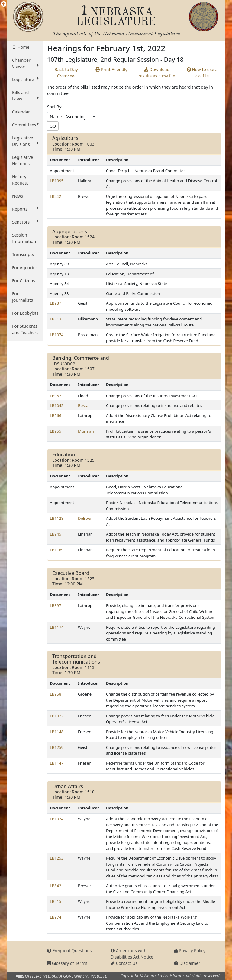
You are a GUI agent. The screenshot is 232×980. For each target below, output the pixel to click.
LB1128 (57, 518)
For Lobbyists (25, 313)
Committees (25, 125)
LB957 (56, 396)
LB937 (56, 303)
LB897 (56, 605)
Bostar (84, 405)
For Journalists (23, 297)
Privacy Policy (190, 951)
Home (23, 47)
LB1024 (57, 819)
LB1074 (57, 335)
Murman (86, 431)
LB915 (56, 901)
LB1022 (57, 716)
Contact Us (124, 963)
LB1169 (57, 550)
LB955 (56, 431)
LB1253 (57, 858)
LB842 (56, 886)
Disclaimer (187, 963)
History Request (20, 180)
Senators (25, 222)
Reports (25, 209)
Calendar (21, 112)
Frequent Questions (69, 951)
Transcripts (23, 254)
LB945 (56, 534)
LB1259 (57, 747)
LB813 (56, 319)
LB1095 (57, 181)
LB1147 (57, 763)
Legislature (25, 79)
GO (53, 126)
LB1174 (57, 627)
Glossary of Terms (67, 963)
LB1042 (57, 405)
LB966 (56, 415)
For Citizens (24, 281)
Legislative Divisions (25, 141)
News (18, 196)
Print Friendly (111, 69)
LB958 (56, 694)
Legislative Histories (23, 160)
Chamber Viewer (25, 63)
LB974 (56, 917)
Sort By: (55, 107)
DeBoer (85, 518)
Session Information (24, 238)
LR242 (55, 196)
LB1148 (57, 732)
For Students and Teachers (25, 329)
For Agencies (25, 268)
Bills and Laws (25, 96)
